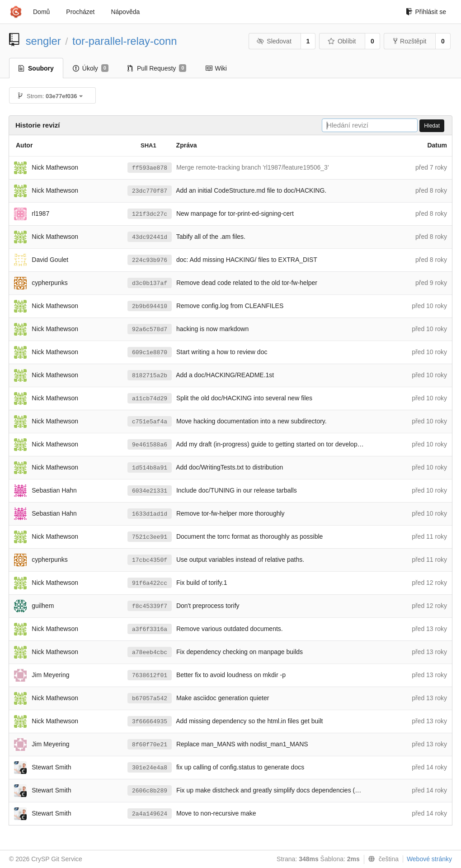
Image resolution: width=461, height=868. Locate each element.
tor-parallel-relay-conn (125, 41)
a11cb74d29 (150, 399)
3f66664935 (150, 722)
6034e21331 (150, 491)
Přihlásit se (426, 12)
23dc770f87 (150, 191)
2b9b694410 (150, 306)
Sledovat (274, 41)
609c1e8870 (150, 353)
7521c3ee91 (150, 537)
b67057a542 (150, 699)
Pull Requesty (157, 68)
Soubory (36, 68)
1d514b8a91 (150, 468)
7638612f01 (150, 676)
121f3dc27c (150, 214)
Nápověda (125, 12)
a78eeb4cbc (150, 652)
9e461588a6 (150, 445)
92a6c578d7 (150, 330)
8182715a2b (150, 376)
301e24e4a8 (150, 768)
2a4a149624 (150, 814)
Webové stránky (429, 859)
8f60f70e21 (150, 745)
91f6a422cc (150, 583)
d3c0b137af (150, 283)
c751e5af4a (150, 422)
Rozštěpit (410, 41)
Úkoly (91, 68)
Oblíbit (341, 41)
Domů (41, 12)
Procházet (80, 12)
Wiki (216, 68)
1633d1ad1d (150, 514)
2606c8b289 (150, 791)
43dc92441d (150, 237)
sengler (43, 41)
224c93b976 (150, 260)
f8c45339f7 (150, 606)
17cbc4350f (150, 560)
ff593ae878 (150, 168)
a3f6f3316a (150, 629)
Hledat (432, 126)
